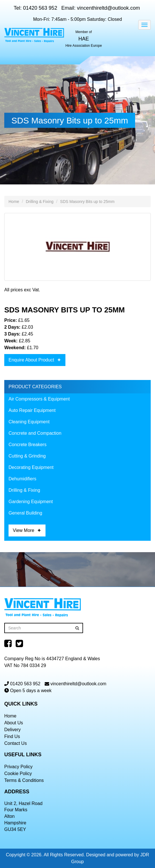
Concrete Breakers (27, 445)
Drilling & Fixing (40, 202)
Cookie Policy (18, 774)
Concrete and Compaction (35, 433)
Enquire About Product (31, 360)
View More (23, 530)
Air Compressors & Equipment (39, 399)
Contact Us (15, 743)
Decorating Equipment (31, 467)
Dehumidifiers (22, 479)
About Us (14, 723)
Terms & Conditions (24, 780)
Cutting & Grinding (27, 456)
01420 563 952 (40, 8)
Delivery (13, 730)
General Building (25, 513)
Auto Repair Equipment (32, 410)
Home (14, 202)
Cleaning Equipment (29, 422)
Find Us (12, 736)
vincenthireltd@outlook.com (108, 8)
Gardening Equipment (31, 502)
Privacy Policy (18, 767)
